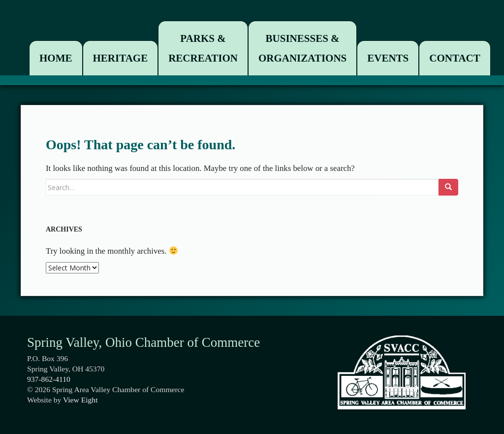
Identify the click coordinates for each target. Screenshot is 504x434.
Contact (455, 58)
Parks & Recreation (203, 48)
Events (388, 58)
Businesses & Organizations (302, 48)
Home (56, 58)
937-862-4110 (49, 379)
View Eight (80, 400)
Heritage (121, 58)
